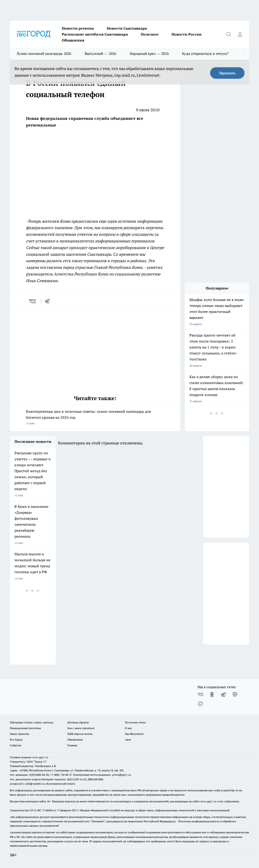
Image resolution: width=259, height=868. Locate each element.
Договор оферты (78, 722)
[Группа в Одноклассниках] (212, 694)
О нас (128, 728)
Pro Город (16, 740)
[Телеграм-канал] (223, 694)
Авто (128, 740)
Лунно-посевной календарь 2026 (44, 54)
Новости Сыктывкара (127, 28)
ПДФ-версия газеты (80, 734)
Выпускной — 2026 (101, 54)
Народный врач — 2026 (149, 54)
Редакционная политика (25, 728)
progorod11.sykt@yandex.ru (27, 784)
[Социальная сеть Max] (200, 704)
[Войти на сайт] (240, 34)
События (15, 745)
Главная (72, 745)
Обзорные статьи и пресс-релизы (32, 722)
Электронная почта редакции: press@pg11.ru (102, 775)
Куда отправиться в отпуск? (205, 54)
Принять (227, 73)
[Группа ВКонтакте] (200, 694)
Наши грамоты (20, 734)
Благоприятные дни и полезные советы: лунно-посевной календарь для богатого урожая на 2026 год (95, 418)
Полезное (150, 34)
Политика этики (135, 722)
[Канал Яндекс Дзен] (235, 694)
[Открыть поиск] (228, 34)
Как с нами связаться (81, 728)
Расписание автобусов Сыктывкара (95, 34)
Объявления (73, 40)
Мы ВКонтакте (134, 734)
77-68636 (47, 810)
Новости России (187, 34)
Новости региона (78, 28)
